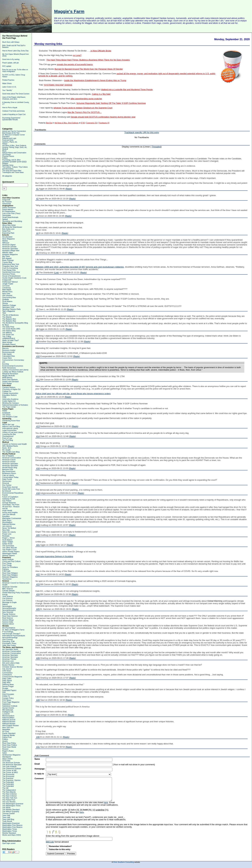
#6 (37, 273)
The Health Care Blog (11, 452)
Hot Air (5, 509)
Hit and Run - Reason (11, 507)
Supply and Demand (10, 381)
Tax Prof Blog (8, 440)
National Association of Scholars (15, 405)
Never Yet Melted (9, 528)
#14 (38, 436)
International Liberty (10, 428)
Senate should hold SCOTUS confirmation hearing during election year (103, 117)
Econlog (6, 364)
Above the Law (8, 424)
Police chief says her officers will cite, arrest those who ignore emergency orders (73, 394)
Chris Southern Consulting (123, 862)
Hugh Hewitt (7, 510)
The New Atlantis (9, 792)
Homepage (40, 769)
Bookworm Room (9, 473)
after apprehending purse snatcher (86, 99)
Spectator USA (8, 307)
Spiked (5, 219)
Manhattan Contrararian (12, 518)
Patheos (6, 569)
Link (56, 273)
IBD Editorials (8, 710)
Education (6, 137)
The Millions (7, 333)
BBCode (50, 842)
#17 (38, 483)
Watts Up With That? (11, 340)
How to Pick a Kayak (10, 108)
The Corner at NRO (10, 772)
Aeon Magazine (8, 239)
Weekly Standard (9, 833)
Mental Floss (7, 292)
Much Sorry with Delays (11, 42)
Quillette (6, 299)
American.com (8, 661)
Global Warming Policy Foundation (16, 593)
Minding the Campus (11, 403)
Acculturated (7, 237)
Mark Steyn (7, 520)
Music (4, 151)
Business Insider (9, 350)
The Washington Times (11, 806)
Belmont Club (8, 469)
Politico (5, 739)
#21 (38, 545)
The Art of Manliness (10, 315)
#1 (37, 189)
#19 (38, 525)
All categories (7, 176)
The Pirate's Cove (9, 550)
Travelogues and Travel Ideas (13, 172)
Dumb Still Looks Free (11, 489)
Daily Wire (6, 682)
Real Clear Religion (10, 573)
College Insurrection (10, 393)
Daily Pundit (7, 479)
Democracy (7, 481)
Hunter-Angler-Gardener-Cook (14, 278)
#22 (38, 574)
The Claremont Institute (12, 768)
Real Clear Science (10, 616)
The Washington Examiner (13, 804)
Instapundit (7, 280)
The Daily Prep (8, 327)
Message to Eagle (9, 602)
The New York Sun (10, 798)
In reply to (39, 774)
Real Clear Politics (10, 745)
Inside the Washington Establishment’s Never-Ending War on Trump (95, 80)
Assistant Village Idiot (11, 251)
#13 (38, 426)
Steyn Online (7, 759)
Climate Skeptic (8, 591)
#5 (37, 253)
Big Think (6, 256)
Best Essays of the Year (11, 133)
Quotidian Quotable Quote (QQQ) (14, 162)
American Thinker (9, 659)
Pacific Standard (9, 733)
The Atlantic (7, 317)
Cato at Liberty (8, 475)
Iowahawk (6, 413)
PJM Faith (6, 571)
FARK (5, 411)
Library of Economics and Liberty (15, 370)
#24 (38, 594)
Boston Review (8, 665)
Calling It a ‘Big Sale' (101, 94)
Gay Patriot (7, 501)
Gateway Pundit (9, 499)
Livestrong (6, 288)
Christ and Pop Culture (11, 561)
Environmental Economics (13, 366)
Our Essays (7, 154)
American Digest (9, 245)
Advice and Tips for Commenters (14, 131)
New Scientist (8, 612)
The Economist (8, 774)
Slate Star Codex (9, 645)
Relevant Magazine (10, 577)
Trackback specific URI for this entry (142, 133)
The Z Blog (7, 337)
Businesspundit (8, 352)
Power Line (7, 534)
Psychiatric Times (9, 643)
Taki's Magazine (9, 311)
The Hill (5, 788)
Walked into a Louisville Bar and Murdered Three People (127, 90)
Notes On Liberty (9, 532)
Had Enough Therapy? (11, 634)
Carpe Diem (7, 358)
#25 (38, 609)
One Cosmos (7, 639)
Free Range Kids (9, 270)
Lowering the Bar (9, 434)
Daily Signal (7, 681)
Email (37, 764)
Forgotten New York (10, 266)
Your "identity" (7, 90)
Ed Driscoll (7, 491)
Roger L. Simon (8, 538)
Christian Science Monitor (12, 667)
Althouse (6, 243)
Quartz (5, 741)
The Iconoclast (8, 546)
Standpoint (7, 757)
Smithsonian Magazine (11, 755)
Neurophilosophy (9, 610)
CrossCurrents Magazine (12, 677)
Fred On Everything (10, 268)
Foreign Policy (8, 698)
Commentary (7, 673)
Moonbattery (7, 522)
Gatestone (6, 704)
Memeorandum (8, 716)
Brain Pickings (8, 260)
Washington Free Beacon (12, 825)
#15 (38, 446)
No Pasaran (7, 202)
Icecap (5, 595)
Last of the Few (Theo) (11, 213)
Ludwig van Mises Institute (13, 372)
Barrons (5, 348)
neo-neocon (7, 526)
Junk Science (8, 596)
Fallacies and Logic (9, 138)
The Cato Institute (9, 767)
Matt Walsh (7, 290)
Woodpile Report (9, 344)
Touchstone (7, 579)
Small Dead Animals (10, 217)
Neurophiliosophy (9, 608)
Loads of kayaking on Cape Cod (14, 114)
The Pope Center (9, 407)
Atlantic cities (7, 252)
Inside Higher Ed (9, 401)
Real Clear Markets (10, 380)
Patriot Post (7, 737)
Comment (39, 779)
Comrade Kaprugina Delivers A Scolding (54, 556)
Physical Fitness (8, 156)
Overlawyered (8, 436)
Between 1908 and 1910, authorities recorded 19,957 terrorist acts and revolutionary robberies (80, 267)
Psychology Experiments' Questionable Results (11, 119)
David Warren (8, 209)
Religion (5, 163)
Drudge (5, 688)
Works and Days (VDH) (12, 835)
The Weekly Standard (11, 810)
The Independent (9, 790)
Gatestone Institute (10, 706)
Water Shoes (7, 83)
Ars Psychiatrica (9, 628)
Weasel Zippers (8, 555)
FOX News (7, 700)
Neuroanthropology (10, 638)
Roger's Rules (8, 751)
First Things (7, 563)
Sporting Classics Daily (11, 309)
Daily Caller (7, 679)
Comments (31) (92, 123)
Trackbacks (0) (104, 123)
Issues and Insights (10, 512)
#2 (37, 199)
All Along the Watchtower (12, 227)
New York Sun (8, 727)
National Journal (9, 720)
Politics (5, 158)
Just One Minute (9, 514)
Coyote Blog (7, 262)
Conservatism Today (10, 477)
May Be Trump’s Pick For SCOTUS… (85, 112)
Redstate (6, 536)
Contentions (7, 675)
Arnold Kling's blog (10, 467)
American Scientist (10, 587)
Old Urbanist (7, 295)
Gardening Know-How (11, 272)
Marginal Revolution (10, 374)
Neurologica (7, 606)
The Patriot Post (9, 800)
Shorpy (5, 303)
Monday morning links (48, 44)
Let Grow (6, 286)
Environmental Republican (13, 493)
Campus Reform (9, 387)
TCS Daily (6, 761)
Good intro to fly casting (11, 59)
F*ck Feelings (8, 632)
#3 (37, 216)
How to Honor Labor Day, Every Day (15, 51)
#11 (38, 380)
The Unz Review (9, 802)
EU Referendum (9, 211)
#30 (38, 737)
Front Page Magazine (11, 702)
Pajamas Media (8, 735)
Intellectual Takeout (10, 282)
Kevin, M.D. (7, 448)
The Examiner (8, 778)
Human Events (8, 708)
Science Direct (8, 624)
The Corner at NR (9, 770)
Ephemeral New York (11, 264)
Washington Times (10, 829)
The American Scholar (11, 763)
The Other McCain (10, 548)
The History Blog (9, 331)
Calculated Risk (8, 356)
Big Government (9, 471)
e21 (4, 362)
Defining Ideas (8, 684)
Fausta (5, 495)
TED (4, 313)
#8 (37, 329)
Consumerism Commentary (13, 360)
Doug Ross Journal (10, 487)
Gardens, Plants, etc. (10, 142)
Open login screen (9, 843)
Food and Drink (8, 140)
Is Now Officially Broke (101, 51)
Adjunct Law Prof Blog (11, 426)
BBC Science (8, 589)
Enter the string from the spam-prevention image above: (73, 836)
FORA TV (6, 696)
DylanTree (6, 231)
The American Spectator (12, 765)
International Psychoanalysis (14, 636)
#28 (38, 700)
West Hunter (7, 342)
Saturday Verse (8, 165)
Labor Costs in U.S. (9, 87)
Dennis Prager (8, 686)
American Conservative (12, 458)
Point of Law (7, 438)
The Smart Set (8, 335)
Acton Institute (8, 559)
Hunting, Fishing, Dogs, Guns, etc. (15, 147)
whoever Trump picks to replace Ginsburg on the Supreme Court (83, 108)
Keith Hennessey (9, 368)
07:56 (83, 123)
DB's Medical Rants (10, 446)
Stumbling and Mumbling (12, 221)
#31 (38, 747)
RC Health (6, 450)
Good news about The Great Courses (16, 94)
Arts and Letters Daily (11, 663)
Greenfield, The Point (11, 505)
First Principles (8, 694)
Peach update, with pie (11, 63)
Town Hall (6, 815)
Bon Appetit (7, 258)
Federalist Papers (9, 690)
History (5, 144)
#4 (37, 233)
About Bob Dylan (9, 225)
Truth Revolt (7, 821)
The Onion (6, 415)
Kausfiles (6, 516)
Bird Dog (49, 123)
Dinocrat (6, 483)
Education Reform (9, 395)
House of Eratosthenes (11, 276)
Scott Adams (7, 301)
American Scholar (9, 247)
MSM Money (7, 378)
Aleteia (5, 241)
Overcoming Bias (9, 297)
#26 (38, 658)
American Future (9, 460)
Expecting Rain (8, 233)
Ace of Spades (8, 456)
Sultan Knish (7, 544)
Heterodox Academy (10, 399)
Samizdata (7, 215)
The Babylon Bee (9, 319)
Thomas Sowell (8, 813)
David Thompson (9, 208)
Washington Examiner (11, 823)
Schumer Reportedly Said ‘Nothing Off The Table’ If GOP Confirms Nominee (111, 103)
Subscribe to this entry (60, 849)
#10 (38, 356)
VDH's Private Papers (11, 552)
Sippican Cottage (9, 305)
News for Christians (10, 567)
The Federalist (8, 782)
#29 (38, 715)
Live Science (7, 598)
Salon (5, 753)
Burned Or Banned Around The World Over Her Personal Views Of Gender (89, 69)
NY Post (6, 731)
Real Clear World (9, 747)
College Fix (7, 391)
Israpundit (6, 200)
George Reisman (9, 503)
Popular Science (9, 614)
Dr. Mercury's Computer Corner (14, 135)
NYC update (7, 66)
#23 (38, 584)
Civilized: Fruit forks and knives (14, 111)
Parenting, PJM (8, 641)
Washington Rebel (10, 553)
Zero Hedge (7, 383)
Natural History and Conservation (14, 153)
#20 (38, 535)
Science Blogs (8, 620)
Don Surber (7, 485)
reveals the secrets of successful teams (75, 65)
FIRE (4, 397)
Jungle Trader (8, 284)
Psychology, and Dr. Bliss (11, 160)
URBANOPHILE (9, 338)
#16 (38, 468)
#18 (38, 493)
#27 (38, 678)
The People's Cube (10, 417)
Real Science (8, 618)
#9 (37, 341)
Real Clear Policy (9, 743)
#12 (38, 397)
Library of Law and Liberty (13, 432)
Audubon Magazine (10, 254)
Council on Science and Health (15, 444)
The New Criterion (10, 794)
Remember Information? (60, 846)
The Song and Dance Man (12, 171)
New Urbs (6, 294)
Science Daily (8, 622)
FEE (4, 692)
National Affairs (8, 718)
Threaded (156, 147)
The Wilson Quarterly (11, 811)
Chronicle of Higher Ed (11, 389)
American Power (9, 462)
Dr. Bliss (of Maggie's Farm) (13, 630)
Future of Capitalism (10, 497)
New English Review (10, 725)
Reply (69, 189)
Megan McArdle (9, 376)
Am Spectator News (10, 649)
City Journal (7, 669)
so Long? (77, 55)
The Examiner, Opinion (11, 780)
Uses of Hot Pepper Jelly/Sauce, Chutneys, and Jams (14, 98)
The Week (6, 808)
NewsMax (6, 729)
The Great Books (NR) (11, 329)
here (106, 802)
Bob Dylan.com (8, 229)
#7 (37, 309)
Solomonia (7, 204)
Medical (5, 149)
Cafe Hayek (7, 354)
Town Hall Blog (8, 819)
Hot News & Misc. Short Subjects (14, 146)
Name (37, 759)
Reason (5, 749)
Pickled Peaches (8, 80)
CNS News (7, 671)
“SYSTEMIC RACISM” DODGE (58, 85)
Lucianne (6, 714)
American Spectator (10, 249)
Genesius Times (9, 274)
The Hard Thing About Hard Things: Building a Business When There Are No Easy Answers (88, 60)
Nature (5, 604)
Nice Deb (6, 530)
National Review (9, 524)
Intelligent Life (8, 712)
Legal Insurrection (9, 430)
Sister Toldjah (8, 542)
